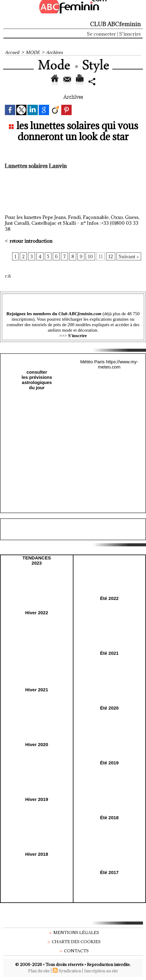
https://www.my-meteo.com (118, 364)
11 (101, 256)
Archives (54, 52)
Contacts (73, 951)
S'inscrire (130, 34)
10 (90, 256)
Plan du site (39, 971)
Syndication (70, 971)
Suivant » (129, 256)
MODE (33, 52)
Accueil (12, 52)
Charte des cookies (73, 942)
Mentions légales (73, 932)
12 (111, 256)
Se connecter (101, 34)
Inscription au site (101, 971)
